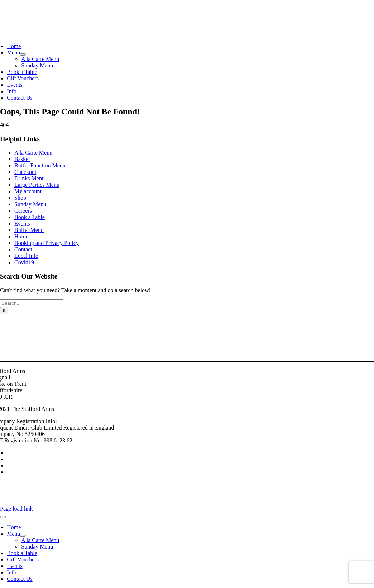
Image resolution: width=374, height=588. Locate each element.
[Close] (3, 517)
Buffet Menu (29, 230)
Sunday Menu (30, 204)
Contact (23, 249)
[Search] (4, 311)
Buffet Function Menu (40, 165)
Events (22, 224)
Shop (20, 198)
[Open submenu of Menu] (23, 54)
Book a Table (30, 217)
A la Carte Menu (33, 153)
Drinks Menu (30, 178)
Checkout (25, 172)
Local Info (26, 256)
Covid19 (24, 262)
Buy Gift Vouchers (23, 466)
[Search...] (32, 303)
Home (21, 236)
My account (28, 191)
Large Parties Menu (37, 185)
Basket (22, 159)
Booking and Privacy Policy (47, 243)
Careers (23, 211)
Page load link (16, 509)
